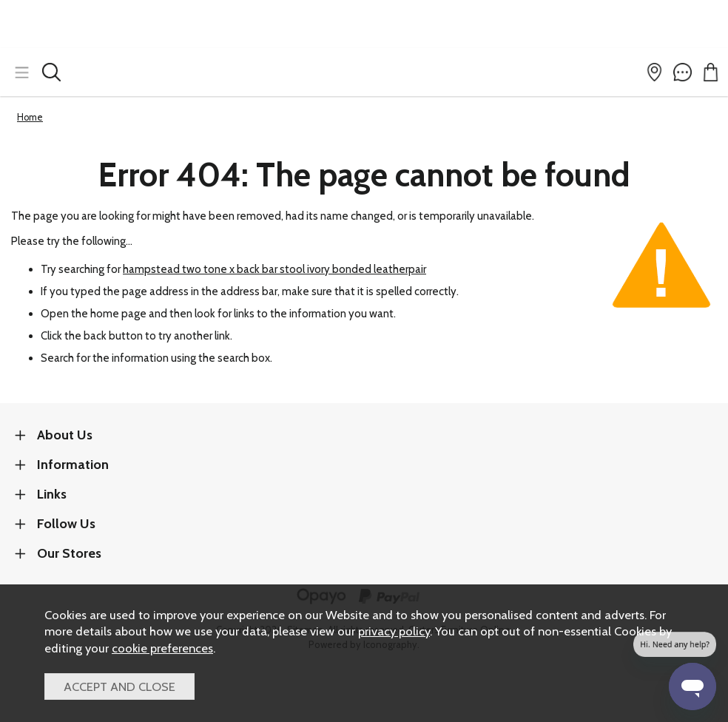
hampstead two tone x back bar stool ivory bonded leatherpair (274, 269)
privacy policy (394, 631)
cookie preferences (162, 648)
